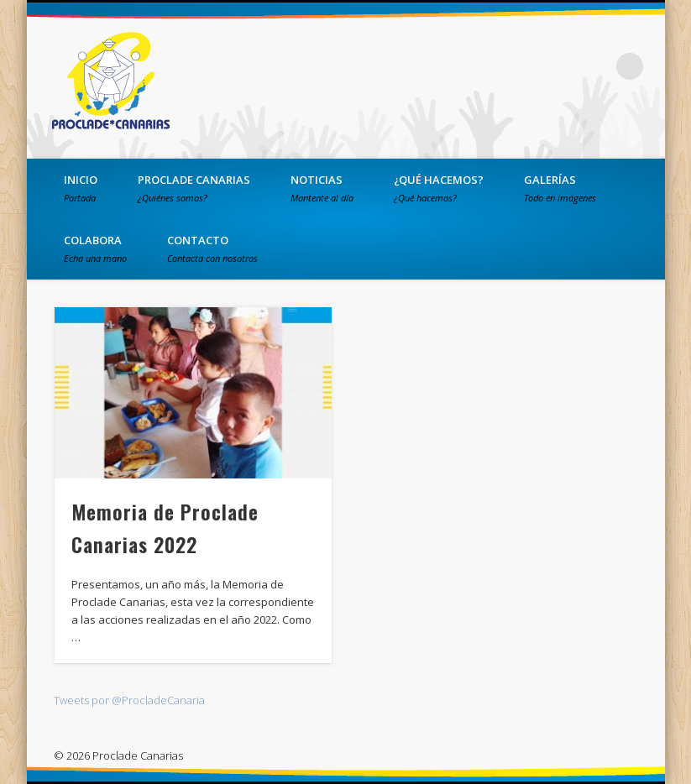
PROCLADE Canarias (194, 188)
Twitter (561, 66)
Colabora (95, 248)
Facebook (526, 66)
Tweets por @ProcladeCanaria (129, 700)
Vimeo (595, 66)
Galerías (560, 188)
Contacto (212, 248)
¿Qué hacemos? (439, 188)
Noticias (322, 188)
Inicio (81, 188)
